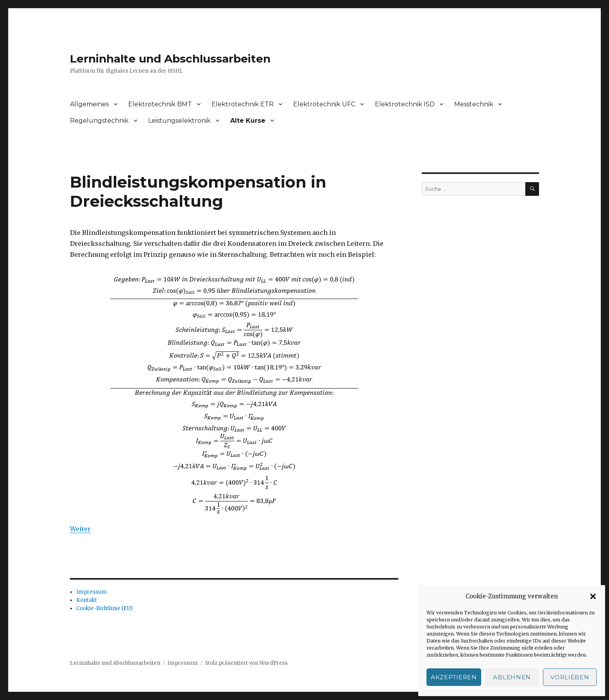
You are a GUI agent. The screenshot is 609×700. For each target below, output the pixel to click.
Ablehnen (512, 677)
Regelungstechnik (99, 121)
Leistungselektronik (179, 121)
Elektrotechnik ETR (243, 104)
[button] (593, 596)
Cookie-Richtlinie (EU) (104, 608)
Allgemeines (89, 104)
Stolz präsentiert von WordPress (246, 663)
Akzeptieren (454, 677)
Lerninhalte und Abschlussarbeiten (170, 59)
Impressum (91, 592)
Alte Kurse (248, 121)
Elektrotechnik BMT (160, 104)
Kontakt (87, 600)
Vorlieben (570, 677)
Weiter (80, 529)
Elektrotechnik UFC (324, 104)
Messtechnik (474, 104)
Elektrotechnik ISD (405, 104)
